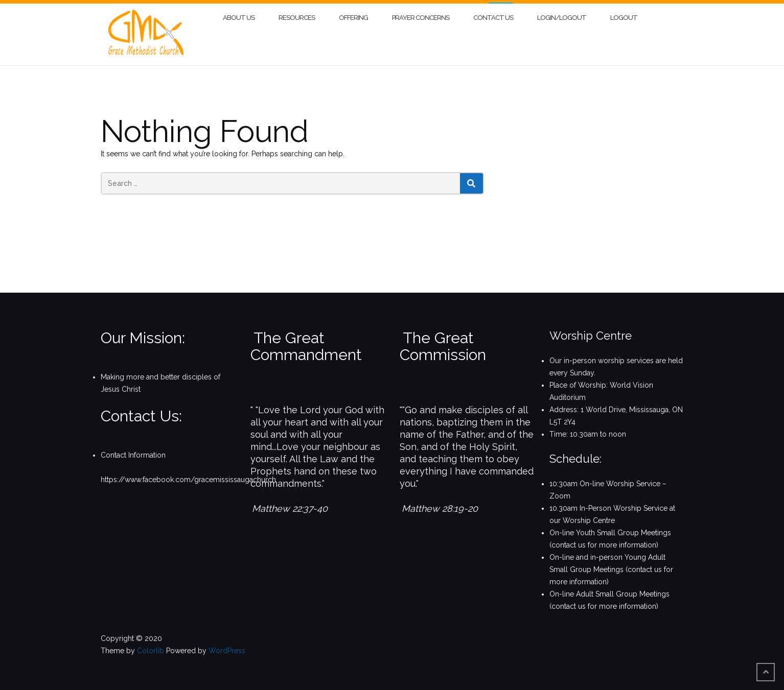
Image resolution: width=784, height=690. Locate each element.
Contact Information (133, 451)
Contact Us (493, 14)
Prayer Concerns (421, 14)
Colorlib (151, 647)
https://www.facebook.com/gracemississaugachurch (188, 476)
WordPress (227, 647)
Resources (297, 14)
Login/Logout (562, 14)
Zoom (560, 492)
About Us (239, 14)
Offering (353, 14)
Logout (624, 14)
